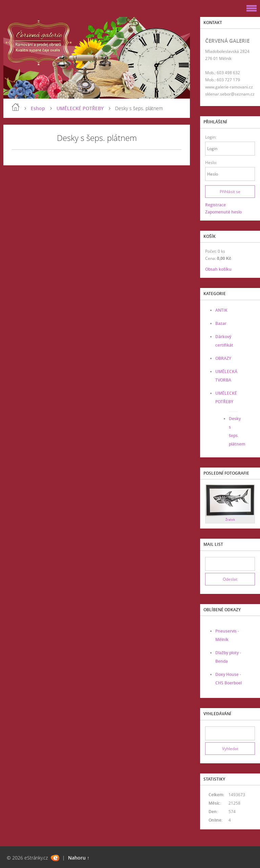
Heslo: (211, 162)
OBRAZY (223, 358)
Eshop (38, 108)
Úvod (16, 107)
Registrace (215, 205)
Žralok (230, 520)
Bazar (221, 323)
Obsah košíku (218, 269)
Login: (211, 137)
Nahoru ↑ (79, 858)
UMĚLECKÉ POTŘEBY (80, 108)
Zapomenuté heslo (223, 212)
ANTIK (221, 310)
